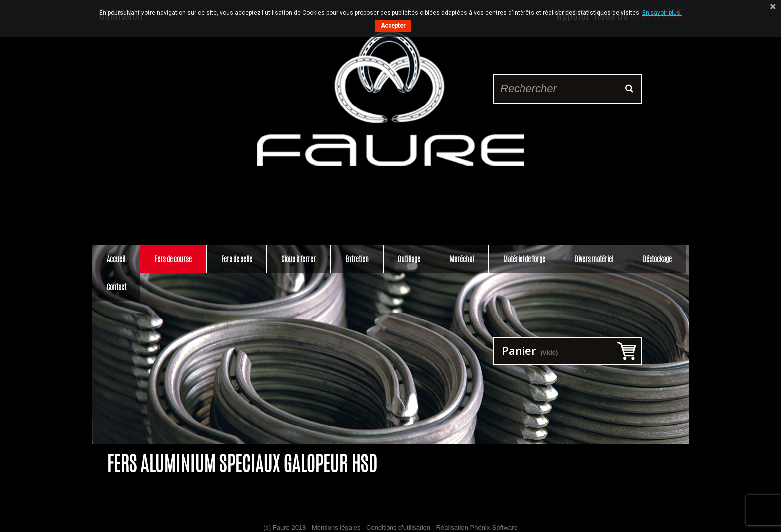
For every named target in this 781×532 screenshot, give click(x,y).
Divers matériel (594, 259)
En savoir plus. (662, 13)
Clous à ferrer (299, 259)
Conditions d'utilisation (398, 527)
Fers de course (173, 259)
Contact (116, 287)
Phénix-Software (494, 527)
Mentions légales (336, 527)
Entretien (357, 259)
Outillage (409, 259)
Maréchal (462, 259)
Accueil (116, 259)
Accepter (393, 26)
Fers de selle (237, 259)
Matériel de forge (524, 259)
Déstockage (657, 259)
